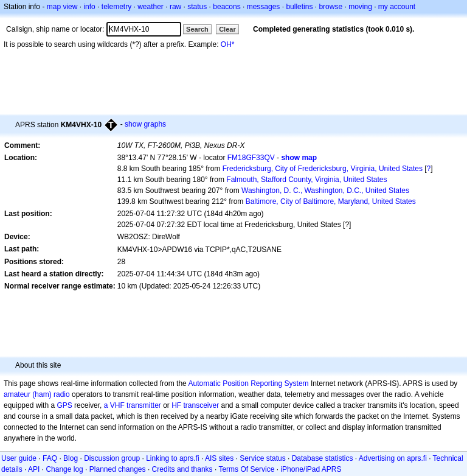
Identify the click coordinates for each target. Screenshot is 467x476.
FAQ (50, 458)
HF (176, 405)
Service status (262, 458)
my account (397, 7)
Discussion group (112, 458)
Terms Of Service (246, 469)
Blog (71, 458)
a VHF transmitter (133, 405)
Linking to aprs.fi (172, 458)
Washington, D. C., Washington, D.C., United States (325, 191)
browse (330, 7)
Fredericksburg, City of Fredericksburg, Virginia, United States (323, 169)
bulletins (299, 7)
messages (264, 7)
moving (360, 7)
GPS (64, 405)
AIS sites (219, 458)
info (89, 7)
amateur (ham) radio (37, 394)
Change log (64, 469)
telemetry (116, 7)
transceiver (202, 405)
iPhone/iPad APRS (311, 469)
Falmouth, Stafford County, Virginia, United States (306, 180)
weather (150, 7)
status (197, 7)
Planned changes (118, 469)
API (34, 469)
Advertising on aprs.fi (393, 458)
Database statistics (323, 458)
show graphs (145, 124)
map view (62, 7)
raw (175, 7)
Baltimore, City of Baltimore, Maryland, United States (331, 201)
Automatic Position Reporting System (248, 383)
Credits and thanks (182, 469)
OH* (228, 44)
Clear (227, 29)
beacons (227, 7)
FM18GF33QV (251, 158)
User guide (19, 458)
